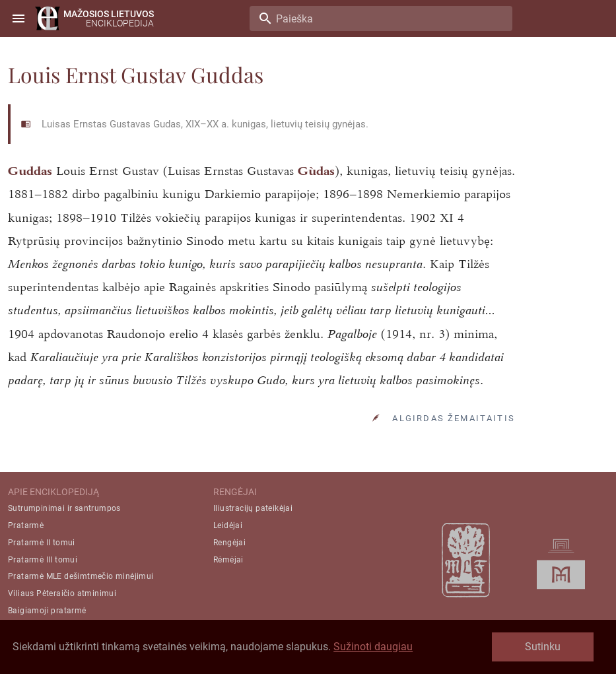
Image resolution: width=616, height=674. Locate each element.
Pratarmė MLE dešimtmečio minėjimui (81, 576)
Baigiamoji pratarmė (47, 611)
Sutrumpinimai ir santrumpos (64, 508)
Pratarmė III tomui (43, 560)
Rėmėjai (228, 560)
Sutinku (543, 647)
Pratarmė (26, 525)
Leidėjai (228, 525)
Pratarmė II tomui (42, 543)
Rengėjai (229, 543)
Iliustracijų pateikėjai (253, 508)
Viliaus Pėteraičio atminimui (62, 593)
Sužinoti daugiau (373, 647)
